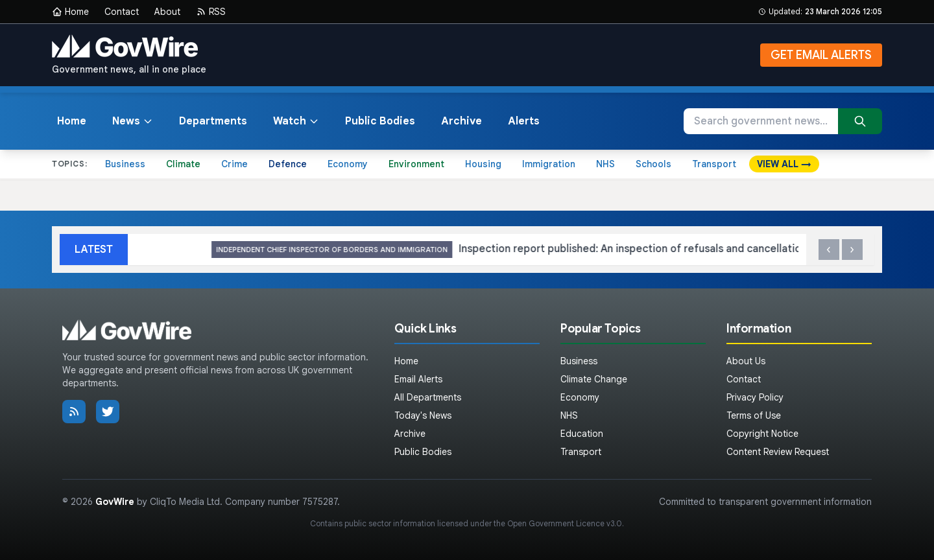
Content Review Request (778, 452)
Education (582, 434)
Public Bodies (380, 121)
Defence (288, 164)
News (133, 121)
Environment (416, 164)
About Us (746, 361)
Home (70, 12)
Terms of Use (754, 415)
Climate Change (594, 379)
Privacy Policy (755, 397)
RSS (211, 12)
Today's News (423, 415)
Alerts (524, 121)
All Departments (428, 397)
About (167, 12)
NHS (605, 164)
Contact (122, 12)
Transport (714, 164)
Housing (483, 164)
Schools (653, 164)
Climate (183, 164)
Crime (234, 164)
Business (125, 164)
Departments (213, 121)
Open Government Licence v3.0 (565, 523)
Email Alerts (418, 379)
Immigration (549, 164)
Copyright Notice (762, 434)
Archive (461, 121)
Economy (348, 164)
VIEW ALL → (784, 164)
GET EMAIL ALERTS (821, 55)
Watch (296, 121)
